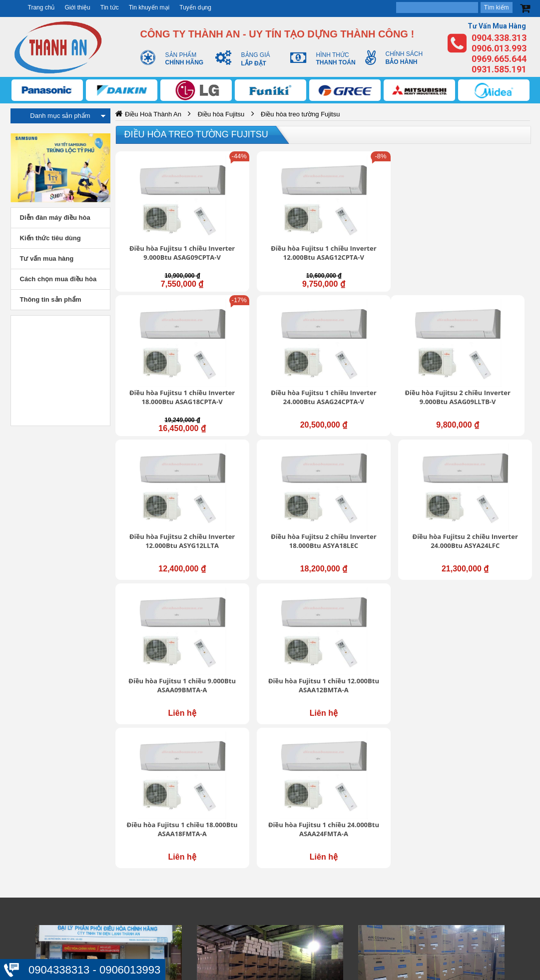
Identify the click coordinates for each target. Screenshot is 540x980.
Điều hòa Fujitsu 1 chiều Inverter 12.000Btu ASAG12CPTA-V (270, 232)
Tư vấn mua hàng (47, 258)
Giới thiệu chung (241, 799)
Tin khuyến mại (149, 7)
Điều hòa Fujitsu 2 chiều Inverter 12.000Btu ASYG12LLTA (270, 350)
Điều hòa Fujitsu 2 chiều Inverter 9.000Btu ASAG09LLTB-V (164, 350)
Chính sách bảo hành (410, 810)
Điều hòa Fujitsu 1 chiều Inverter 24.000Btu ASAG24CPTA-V (481, 232)
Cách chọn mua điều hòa (58, 279)
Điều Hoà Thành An (153, 114)
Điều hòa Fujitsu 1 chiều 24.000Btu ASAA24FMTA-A (481, 464)
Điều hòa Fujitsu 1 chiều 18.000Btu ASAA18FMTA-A (375, 464)
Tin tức (110, 7)
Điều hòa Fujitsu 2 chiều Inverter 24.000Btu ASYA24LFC (481, 350)
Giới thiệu (77, 7)
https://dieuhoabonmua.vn (81, 740)
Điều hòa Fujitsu (221, 114)
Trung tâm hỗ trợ (242, 809)
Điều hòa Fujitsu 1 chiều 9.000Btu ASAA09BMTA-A (164, 464)
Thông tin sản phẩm (51, 299)
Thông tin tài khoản (407, 790)
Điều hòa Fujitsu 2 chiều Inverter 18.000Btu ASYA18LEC (375, 350)
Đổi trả (387, 831)
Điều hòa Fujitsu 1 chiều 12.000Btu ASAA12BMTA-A (270, 464)
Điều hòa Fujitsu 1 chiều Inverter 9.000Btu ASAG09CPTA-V (164, 232)
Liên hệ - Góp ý (239, 830)
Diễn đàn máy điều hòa (55, 218)
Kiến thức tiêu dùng (50, 238)
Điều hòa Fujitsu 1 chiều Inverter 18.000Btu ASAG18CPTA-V (375, 232)
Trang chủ (41, 7)
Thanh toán (394, 841)
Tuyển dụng (195, 7)
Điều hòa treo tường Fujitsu (196, 134)
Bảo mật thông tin (404, 779)
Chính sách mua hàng (411, 820)
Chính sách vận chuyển (414, 800)
